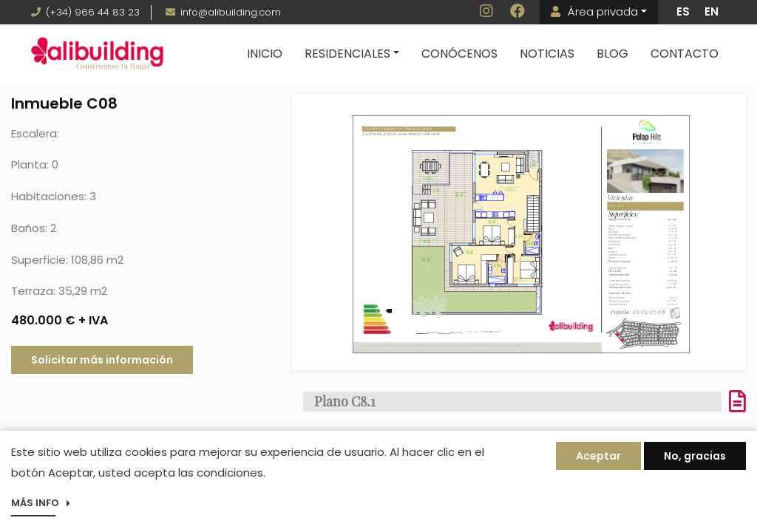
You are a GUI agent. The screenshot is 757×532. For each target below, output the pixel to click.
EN (712, 11)
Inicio (265, 54)
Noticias (547, 54)
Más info (35, 505)
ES (683, 11)
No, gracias (695, 458)
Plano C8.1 (345, 401)
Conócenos (459, 54)
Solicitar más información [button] (102, 360)
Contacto (685, 54)
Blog (612, 54)
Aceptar (598, 458)
